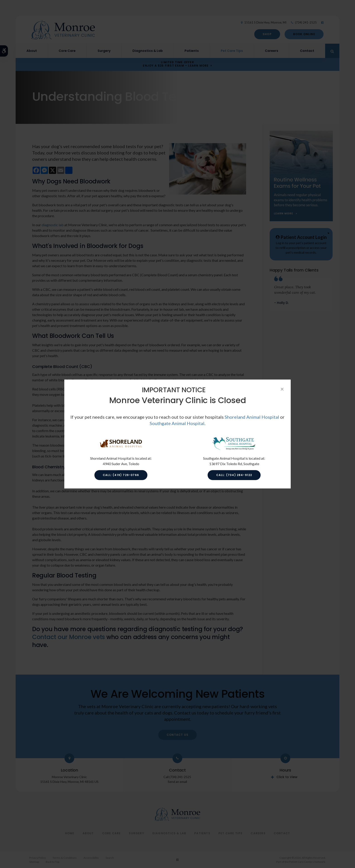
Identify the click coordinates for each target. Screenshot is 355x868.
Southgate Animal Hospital (177, 423)
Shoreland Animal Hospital (252, 417)
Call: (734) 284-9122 (234, 475)
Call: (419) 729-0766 (121, 475)
